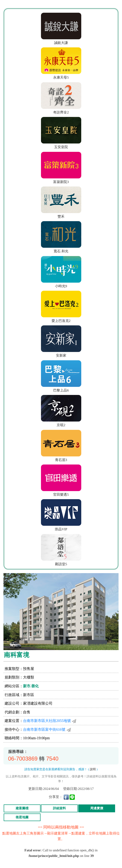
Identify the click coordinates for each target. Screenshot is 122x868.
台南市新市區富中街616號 (44, 729)
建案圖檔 (22, 808)
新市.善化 (31, 686)
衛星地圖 (22, 817)
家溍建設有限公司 (38, 703)
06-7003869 (23, 759)
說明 (93, 769)
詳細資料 (59, 808)
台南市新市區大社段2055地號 (47, 721)
